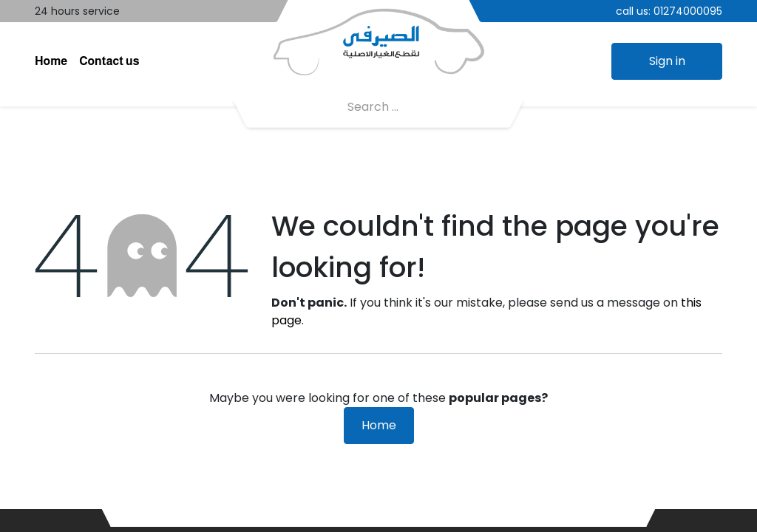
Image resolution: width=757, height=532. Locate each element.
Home (379, 425)
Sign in (667, 61)
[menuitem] (51, 61)
